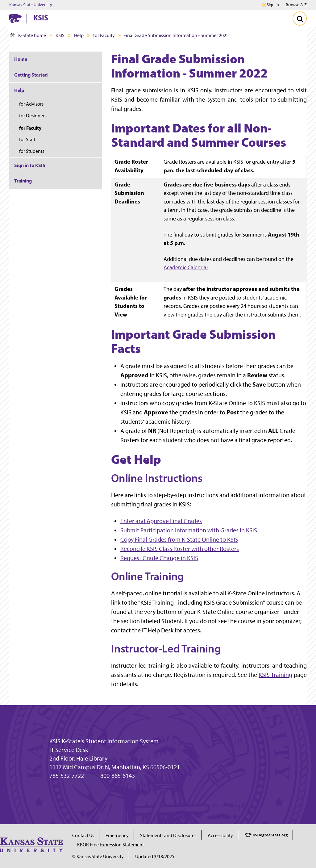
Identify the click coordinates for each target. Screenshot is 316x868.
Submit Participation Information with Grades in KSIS (189, 530)
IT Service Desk (69, 750)
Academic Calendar (186, 267)
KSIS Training (275, 675)
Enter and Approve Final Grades (161, 521)
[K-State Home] (15, 18)
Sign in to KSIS (30, 165)
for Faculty (104, 35)
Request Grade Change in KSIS (159, 558)
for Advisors (31, 104)
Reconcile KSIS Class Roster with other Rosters (180, 549)
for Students (32, 151)
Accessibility (220, 835)
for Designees (33, 116)
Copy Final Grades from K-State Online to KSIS (179, 539)
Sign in (273, 5)
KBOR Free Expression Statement (110, 845)
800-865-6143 (118, 776)
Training (23, 181)
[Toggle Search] (300, 19)
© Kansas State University (98, 856)
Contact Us (83, 835)
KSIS (41, 18)
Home (21, 59)
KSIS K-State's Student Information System (104, 741)
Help (79, 35)
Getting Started (31, 75)
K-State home (28, 35)
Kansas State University (31, 5)
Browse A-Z (296, 5)
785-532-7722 (67, 776)
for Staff (27, 139)
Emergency (117, 835)
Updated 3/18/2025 (155, 856)
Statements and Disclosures (168, 835)
